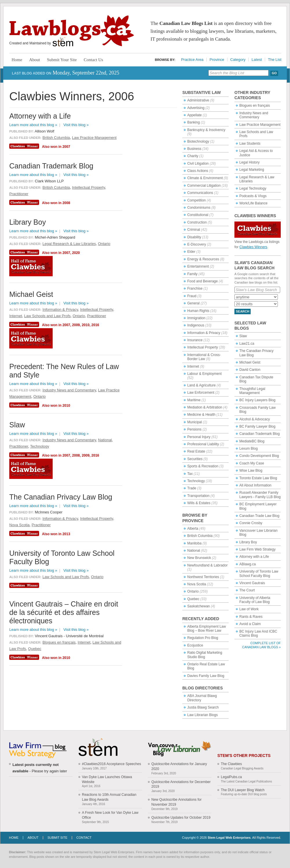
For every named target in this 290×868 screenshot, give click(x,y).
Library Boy (248, 542)
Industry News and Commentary (254, 115)
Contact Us (93, 60)
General (193, 303)
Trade (192, 488)
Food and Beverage (202, 281)
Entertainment (198, 266)
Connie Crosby (251, 523)
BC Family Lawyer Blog (257, 426)
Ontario (193, 591)
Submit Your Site (62, 60)
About (35, 60)
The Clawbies (231, 764)
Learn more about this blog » (33, 125)
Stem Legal (63, 42)
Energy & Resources (203, 259)
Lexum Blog (248, 448)
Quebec (193, 599)
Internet (193, 366)
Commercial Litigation (204, 186)
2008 (66, 203)
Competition (197, 200)
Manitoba (194, 543)
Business (194, 149)
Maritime (194, 400)
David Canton (250, 370)
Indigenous (196, 325)
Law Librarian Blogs (202, 715)
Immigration (196, 318)
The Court (247, 590)
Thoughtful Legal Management (252, 391)
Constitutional (198, 215)
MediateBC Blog (252, 441)
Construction (197, 222)
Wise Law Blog (251, 471)
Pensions (194, 429)
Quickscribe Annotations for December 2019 (181, 784)
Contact (84, 838)
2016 (95, 325)
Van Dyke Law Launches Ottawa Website (107, 779)
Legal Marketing (252, 170)
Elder (191, 252)
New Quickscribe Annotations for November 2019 (176, 802)
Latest (257, 60)
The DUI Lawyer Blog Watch (243, 790)
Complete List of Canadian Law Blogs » (261, 645)
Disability (194, 237)
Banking (193, 122)
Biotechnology (198, 141)
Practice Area (192, 60)
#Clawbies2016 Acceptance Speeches (111, 764)
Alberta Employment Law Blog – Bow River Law (207, 629)
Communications (200, 193)
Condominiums (199, 208)
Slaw (243, 336)
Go (274, 73)
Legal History (249, 162)
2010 (86, 325)
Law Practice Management (260, 125)
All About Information (255, 485)
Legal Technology (253, 188)
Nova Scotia (197, 584)
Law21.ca (247, 344)
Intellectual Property (203, 347)
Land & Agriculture (201, 385)
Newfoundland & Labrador (207, 565)
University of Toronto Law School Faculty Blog (259, 573)
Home (17, 60)
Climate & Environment (205, 178)
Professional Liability (203, 444)
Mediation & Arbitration (205, 407)
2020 (76, 253)
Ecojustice (195, 645)
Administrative (198, 100)
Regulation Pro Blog (203, 638)
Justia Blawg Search (203, 707)
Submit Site (57, 838)
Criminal (194, 230)
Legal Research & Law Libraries (69, 244)
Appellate (194, 115)
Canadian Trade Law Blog (259, 516)
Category (238, 60)
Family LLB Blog (268, 497)
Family (192, 274)
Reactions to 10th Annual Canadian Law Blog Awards (109, 797)
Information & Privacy (204, 333)
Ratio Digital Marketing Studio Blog (205, 655)
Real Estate (196, 451)
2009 (76, 325)
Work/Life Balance (253, 203)
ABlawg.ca (248, 564)
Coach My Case (252, 463)
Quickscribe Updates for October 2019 (181, 818)
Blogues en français (255, 106)
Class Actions (198, 171)
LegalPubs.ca (231, 777)
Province (217, 60)
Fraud (192, 296)
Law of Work (249, 609)
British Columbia (200, 536)
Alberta (193, 529)
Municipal (195, 422)
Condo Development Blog (259, 456)
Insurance (195, 340)
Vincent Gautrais (252, 583)
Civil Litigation (198, 164)
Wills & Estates (199, 503)
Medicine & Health (201, 415)
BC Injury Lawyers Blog (257, 400)
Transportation (198, 496)
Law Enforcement (201, 393)
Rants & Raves (251, 617)
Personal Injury (199, 437)
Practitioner (19, 194)
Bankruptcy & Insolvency (206, 130)
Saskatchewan (199, 606)
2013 (66, 534)
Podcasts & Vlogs (253, 196)
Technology (196, 481)
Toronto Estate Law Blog (258, 478)
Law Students (250, 144)
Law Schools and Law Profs (47, 316)
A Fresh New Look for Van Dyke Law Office (110, 815)
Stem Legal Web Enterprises (229, 838)
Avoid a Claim (250, 624)
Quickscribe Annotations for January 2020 (179, 766)
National (194, 551)
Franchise (195, 288)
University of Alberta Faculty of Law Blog (255, 600)
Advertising (196, 108)
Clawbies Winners (253, 247)
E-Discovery (197, 244)
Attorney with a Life (254, 557)
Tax (190, 474)
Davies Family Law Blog (206, 676)
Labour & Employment (204, 374)
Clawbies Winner (25, 146)
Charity (193, 156)
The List (275, 60)
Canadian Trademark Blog (259, 434)
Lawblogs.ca (72, 31)
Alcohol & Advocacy (255, 419)
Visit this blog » (76, 125)
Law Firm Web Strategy (257, 549)
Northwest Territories (203, 577)
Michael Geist (250, 362)
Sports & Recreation (203, 466)
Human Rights (198, 311)
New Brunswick (199, 558)
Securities (195, 459)
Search (243, 311)
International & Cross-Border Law (204, 357)
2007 (66, 147)
